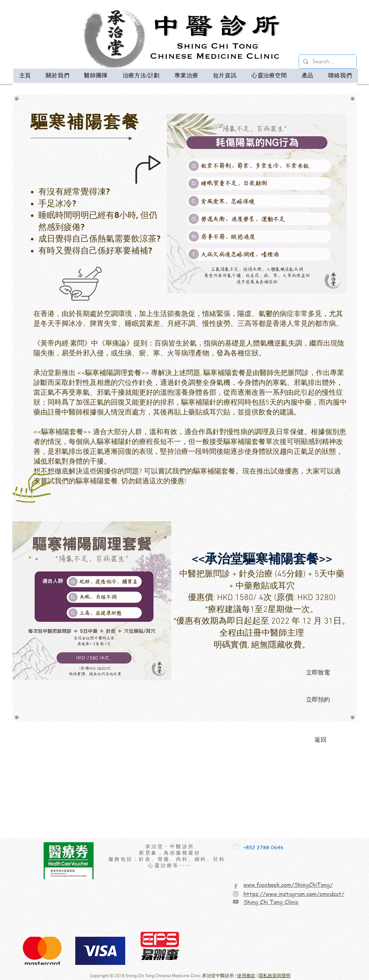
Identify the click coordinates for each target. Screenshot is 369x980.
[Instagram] (236, 894)
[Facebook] (236, 886)
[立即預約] (318, 700)
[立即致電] (318, 673)
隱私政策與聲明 (275, 976)
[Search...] (327, 62)
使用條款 (246, 976)
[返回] (320, 740)
